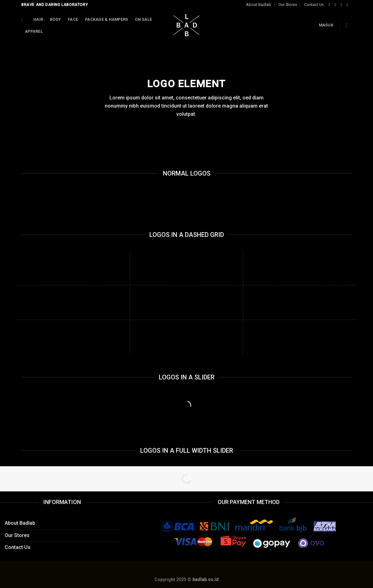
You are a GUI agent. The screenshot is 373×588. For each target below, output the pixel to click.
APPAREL (34, 31)
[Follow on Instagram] (337, 5)
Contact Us (314, 5)
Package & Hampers (106, 19)
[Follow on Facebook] (331, 5)
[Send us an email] (348, 5)
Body (56, 19)
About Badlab (259, 5)
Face (73, 19)
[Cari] (24, 20)
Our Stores (288, 5)
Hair (38, 19)
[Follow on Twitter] (342, 5)
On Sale (143, 19)
